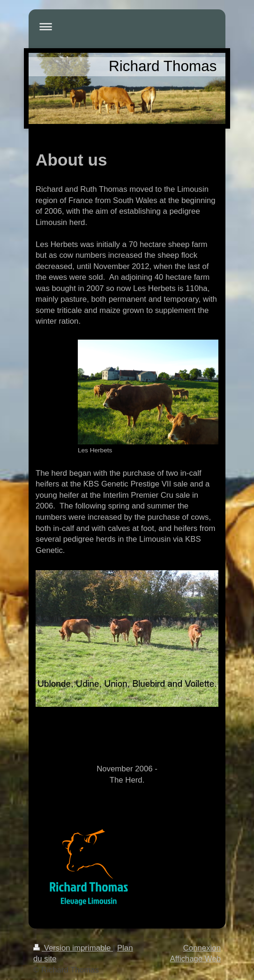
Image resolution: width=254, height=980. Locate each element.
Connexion (202, 948)
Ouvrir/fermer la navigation (127, 26)
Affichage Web (195, 959)
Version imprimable (73, 948)
